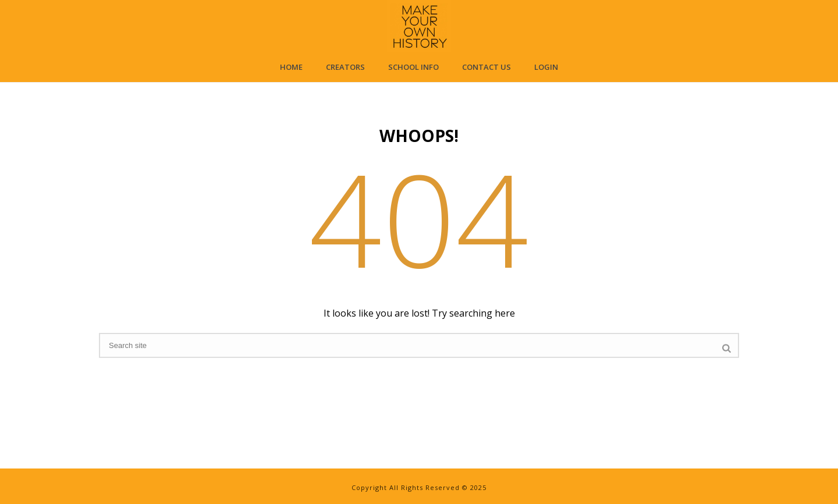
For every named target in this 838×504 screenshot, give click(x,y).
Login (546, 67)
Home (291, 67)
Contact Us (487, 67)
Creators (345, 67)
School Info (413, 67)
